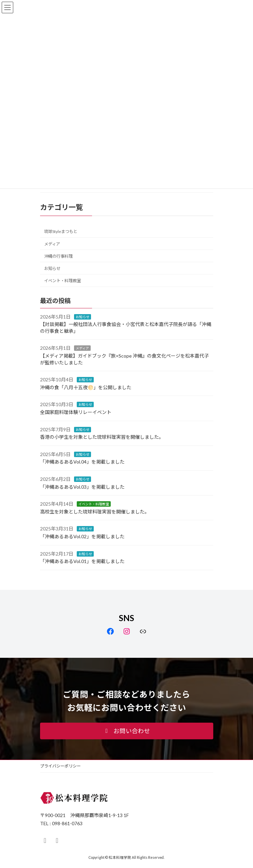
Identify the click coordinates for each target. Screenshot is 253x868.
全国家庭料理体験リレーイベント (76, 412)
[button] (127, 731)
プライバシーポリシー (60, 766)
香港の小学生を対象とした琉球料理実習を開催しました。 (102, 437)
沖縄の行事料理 (58, 256)
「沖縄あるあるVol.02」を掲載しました (82, 536)
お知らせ (52, 268)
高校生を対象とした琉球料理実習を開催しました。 (95, 512)
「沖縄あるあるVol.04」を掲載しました (82, 462)
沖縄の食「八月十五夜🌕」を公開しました (86, 387)
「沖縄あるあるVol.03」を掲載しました (82, 487)
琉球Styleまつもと (61, 232)
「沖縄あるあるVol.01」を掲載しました (82, 561)
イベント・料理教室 (62, 281)
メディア (52, 244)
